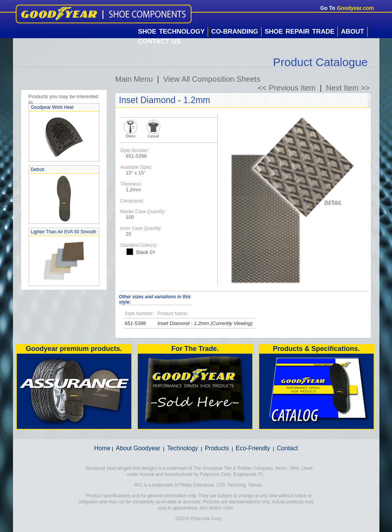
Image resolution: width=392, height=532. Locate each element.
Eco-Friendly (253, 448)
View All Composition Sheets (212, 79)
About (352, 32)
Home (102, 448)
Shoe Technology (172, 32)
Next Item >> (348, 88)
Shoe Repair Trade (299, 32)
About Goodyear (138, 448)
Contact (287, 448)
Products (217, 448)
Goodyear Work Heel (52, 107)
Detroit (38, 170)
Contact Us (160, 41)
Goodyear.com (355, 8)
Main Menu (134, 79)
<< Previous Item (286, 88)
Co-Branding (235, 32)
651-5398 (135, 323)
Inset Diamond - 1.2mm (183, 323)
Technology (183, 448)
